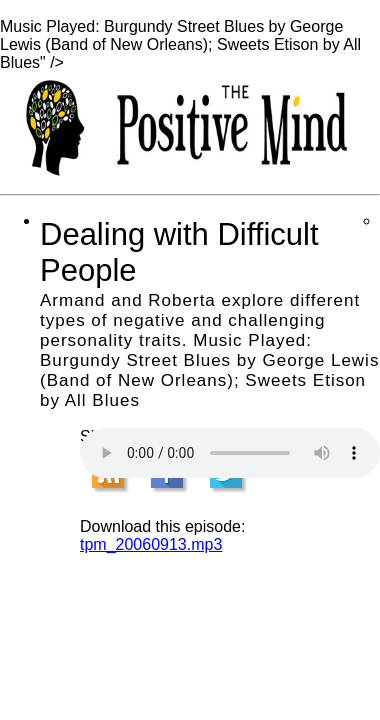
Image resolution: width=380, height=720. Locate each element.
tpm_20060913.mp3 (151, 544)
